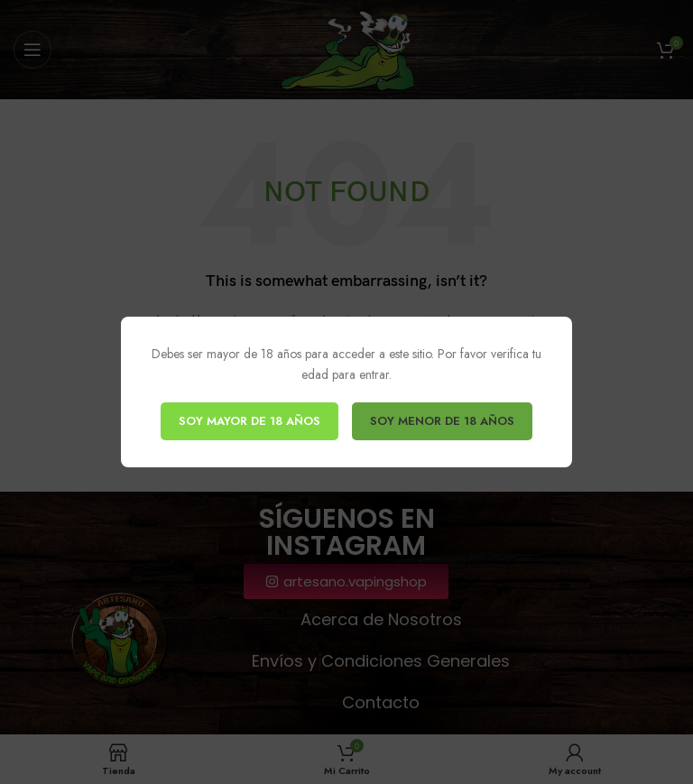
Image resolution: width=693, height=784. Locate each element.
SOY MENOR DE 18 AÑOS (442, 421)
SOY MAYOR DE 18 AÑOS (249, 421)
